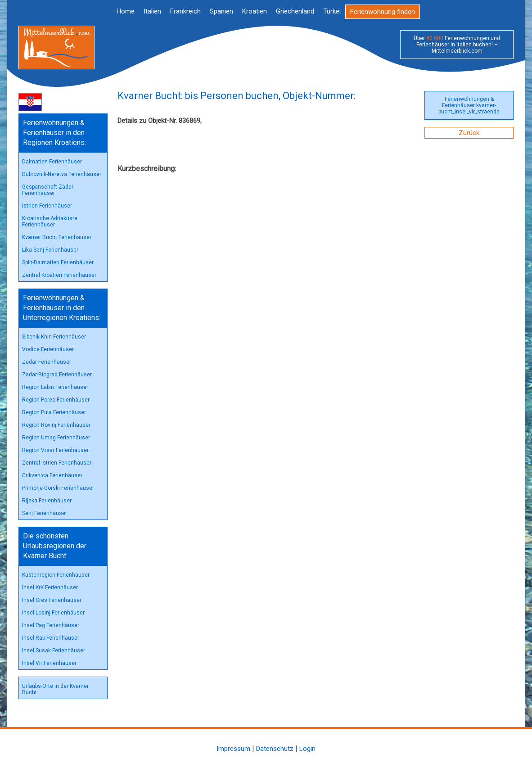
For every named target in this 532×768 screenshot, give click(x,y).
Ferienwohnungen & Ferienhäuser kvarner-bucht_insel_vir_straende (469, 105)
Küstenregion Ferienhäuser (56, 575)
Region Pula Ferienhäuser (54, 412)
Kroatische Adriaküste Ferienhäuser (50, 221)
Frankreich (185, 11)
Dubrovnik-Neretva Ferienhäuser (62, 174)
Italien (152, 11)
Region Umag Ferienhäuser (56, 438)
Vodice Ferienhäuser (48, 349)
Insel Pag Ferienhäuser (51, 625)
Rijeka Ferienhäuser (47, 501)
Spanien (221, 11)
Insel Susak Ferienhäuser (54, 651)
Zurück (469, 133)
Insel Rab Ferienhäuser (51, 638)
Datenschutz (275, 749)
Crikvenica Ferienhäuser (52, 475)
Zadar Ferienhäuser (47, 362)
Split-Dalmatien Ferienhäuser (58, 262)
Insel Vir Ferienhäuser (49, 663)
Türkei (332, 11)
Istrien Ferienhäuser (47, 206)
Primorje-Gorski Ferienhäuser (58, 488)
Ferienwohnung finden (383, 12)
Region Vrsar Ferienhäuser (55, 450)
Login (307, 749)
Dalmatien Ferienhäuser (52, 162)
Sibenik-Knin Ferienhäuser (54, 337)
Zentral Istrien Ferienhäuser (57, 463)
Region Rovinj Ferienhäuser (56, 425)
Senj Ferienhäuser (45, 513)
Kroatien (255, 11)
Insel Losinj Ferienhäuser (53, 613)
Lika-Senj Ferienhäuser (50, 250)
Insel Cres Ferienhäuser (52, 600)
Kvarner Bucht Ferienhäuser (57, 237)
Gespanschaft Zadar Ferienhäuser (48, 190)
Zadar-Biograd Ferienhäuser (57, 375)
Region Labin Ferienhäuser (55, 387)
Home (126, 11)
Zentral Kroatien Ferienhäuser (59, 275)
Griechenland (295, 11)
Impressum (233, 749)
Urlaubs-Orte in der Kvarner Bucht (55, 689)
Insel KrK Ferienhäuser (50, 587)
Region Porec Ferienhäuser (56, 400)
